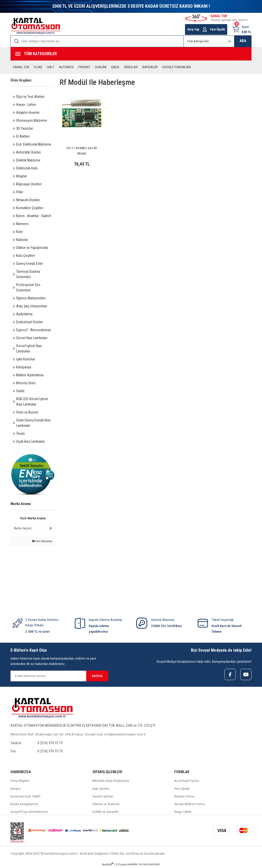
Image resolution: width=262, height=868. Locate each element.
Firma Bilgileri (20, 781)
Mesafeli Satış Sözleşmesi (111, 781)
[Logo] (36, 26)
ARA (243, 41)
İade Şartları (101, 789)
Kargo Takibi (183, 812)
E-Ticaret (121, 864)
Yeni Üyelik (182, 789)
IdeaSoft (108, 864)
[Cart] (242, 29)
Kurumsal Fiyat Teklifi (25, 796)
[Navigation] (131, 54)
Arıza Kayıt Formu (187, 781)
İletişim (16, 789)
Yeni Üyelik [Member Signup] (217, 29)
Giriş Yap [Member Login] (193, 29)
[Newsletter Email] (59, 676)
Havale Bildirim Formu (190, 804)
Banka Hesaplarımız (24, 804)
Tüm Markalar (42, 541)
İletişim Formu (184, 796)
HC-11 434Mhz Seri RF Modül (82, 151)
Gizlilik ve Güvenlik (105, 812)
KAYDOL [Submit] (97, 676)
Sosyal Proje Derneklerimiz (29, 812)
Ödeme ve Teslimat (106, 804)
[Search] (97, 41)
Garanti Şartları (103, 796)
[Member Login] (205, 29)
